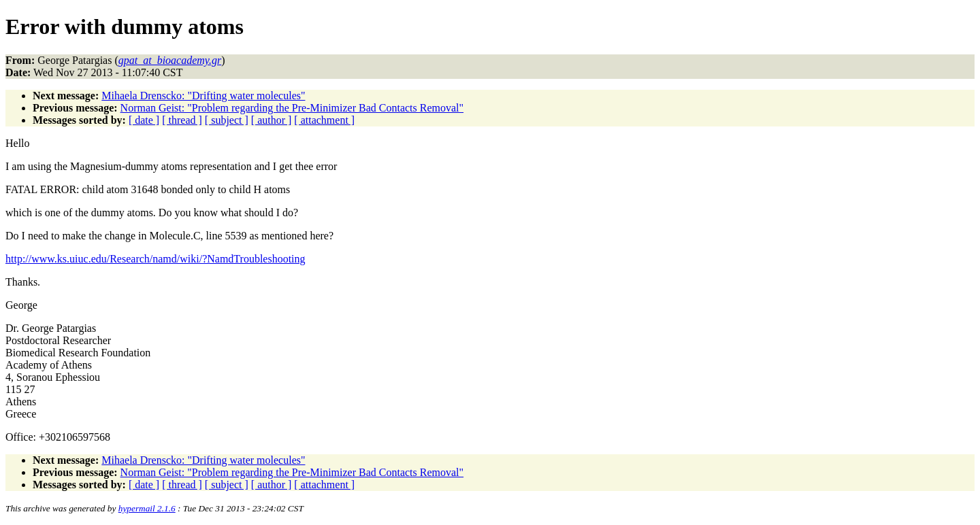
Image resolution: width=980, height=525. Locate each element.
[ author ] (272, 120)
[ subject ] (227, 120)
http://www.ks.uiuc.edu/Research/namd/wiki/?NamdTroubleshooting (156, 259)
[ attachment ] (324, 120)
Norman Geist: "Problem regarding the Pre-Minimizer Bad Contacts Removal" (292, 108)
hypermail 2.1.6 (147, 508)
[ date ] (144, 120)
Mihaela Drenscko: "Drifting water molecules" (203, 96)
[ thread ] (182, 120)
